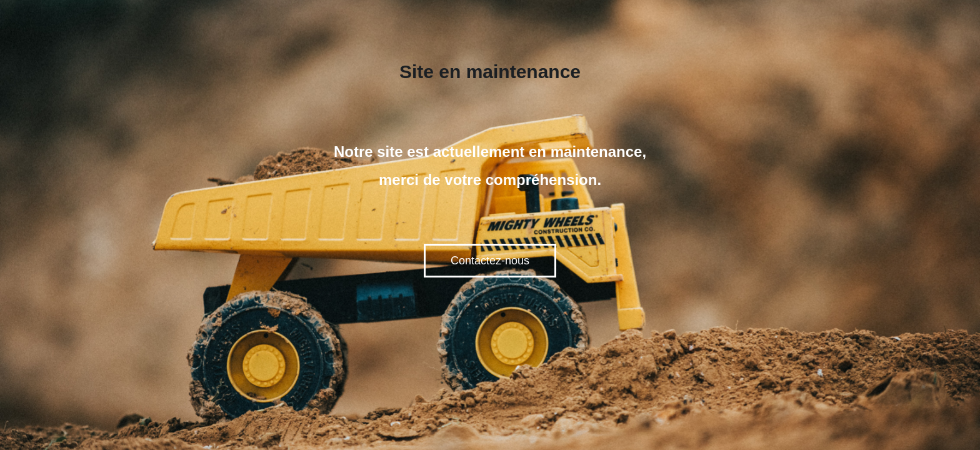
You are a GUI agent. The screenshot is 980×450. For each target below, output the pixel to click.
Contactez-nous (490, 261)
